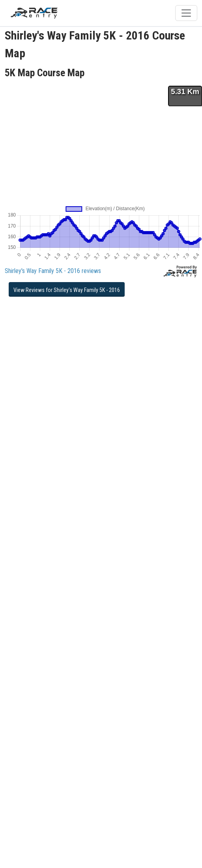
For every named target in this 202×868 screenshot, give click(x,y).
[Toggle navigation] (186, 13)
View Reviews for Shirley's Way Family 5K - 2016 (67, 290)
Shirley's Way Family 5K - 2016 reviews (53, 271)
